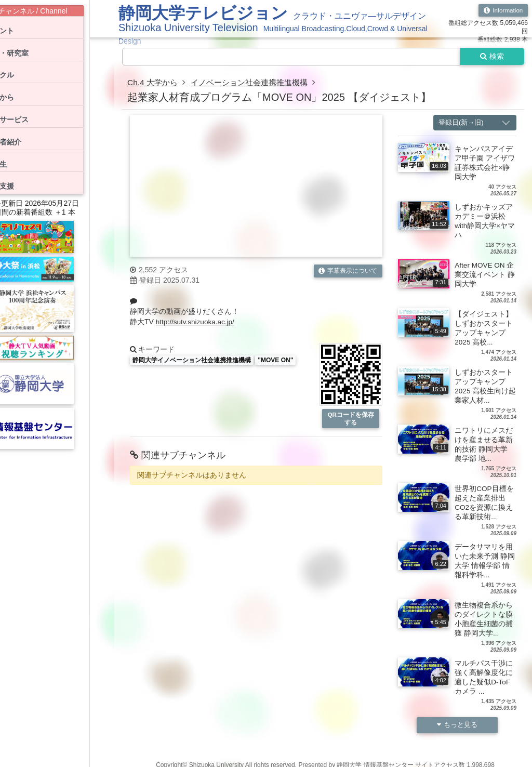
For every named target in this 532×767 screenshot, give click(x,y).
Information (503, 10)
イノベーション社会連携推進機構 (256, 83)
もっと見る (457, 726)
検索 (491, 57)
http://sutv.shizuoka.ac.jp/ (196, 322)
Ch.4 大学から (154, 83)
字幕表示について (348, 271)
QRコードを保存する (351, 419)
